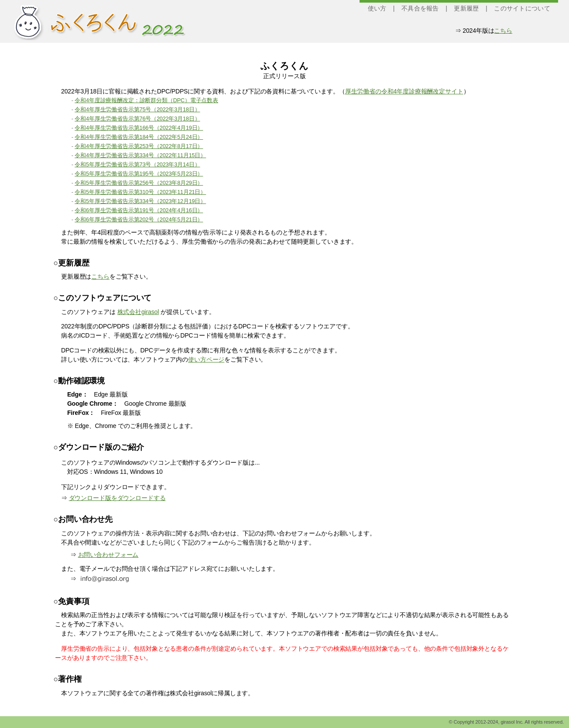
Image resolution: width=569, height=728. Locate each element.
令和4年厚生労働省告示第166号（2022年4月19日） (139, 128)
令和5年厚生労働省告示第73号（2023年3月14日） (137, 165)
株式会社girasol (138, 312)
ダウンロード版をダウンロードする (117, 498)
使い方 (377, 8)
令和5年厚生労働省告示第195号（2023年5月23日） (139, 174)
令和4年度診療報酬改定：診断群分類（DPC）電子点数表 (146, 100)
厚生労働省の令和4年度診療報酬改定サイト (404, 91)
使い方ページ (206, 359)
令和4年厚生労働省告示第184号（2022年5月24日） (139, 137)
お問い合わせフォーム (108, 555)
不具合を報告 (420, 8)
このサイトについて (522, 8)
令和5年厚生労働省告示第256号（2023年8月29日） (139, 183)
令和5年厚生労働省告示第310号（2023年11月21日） (140, 192)
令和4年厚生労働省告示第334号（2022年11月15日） (140, 155)
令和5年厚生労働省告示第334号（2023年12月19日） (140, 201)
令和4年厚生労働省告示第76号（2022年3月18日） (137, 119)
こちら (503, 31)
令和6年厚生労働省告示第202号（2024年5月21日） (139, 220)
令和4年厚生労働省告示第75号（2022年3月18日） (137, 110)
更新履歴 (466, 8)
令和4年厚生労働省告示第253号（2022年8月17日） (139, 146)
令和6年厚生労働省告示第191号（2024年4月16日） (139, 210)
